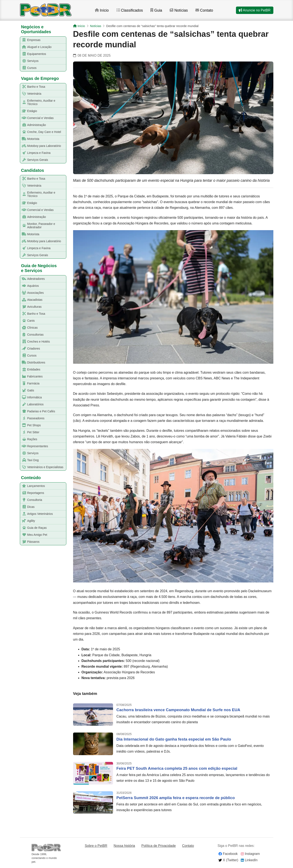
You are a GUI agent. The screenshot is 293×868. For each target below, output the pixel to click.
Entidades (30, 370)
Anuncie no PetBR (255, 10)
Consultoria (31, 500)
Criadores (30, 349)
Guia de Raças (34, 528)
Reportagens (32, 493)
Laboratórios (32, 404)
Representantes (34, 446)
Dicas (27, 507)
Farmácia (30, 383)
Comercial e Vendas (37, 118)
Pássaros (30, 542)
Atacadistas (31, 300)
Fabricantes (31, 377)
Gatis (27, 390)
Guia (156, 10)
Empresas (30, 40)
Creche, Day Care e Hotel (41, 132)
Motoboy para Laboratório (41, 146)
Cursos (28, 68)
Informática (31, 397)
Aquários (30, 286)
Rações (29, 439)
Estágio (29, 111)
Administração (33, 125)
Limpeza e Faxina (35, 153)
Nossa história (124, 846)
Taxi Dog (29, 460)
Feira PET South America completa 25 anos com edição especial (177, 768)
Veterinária (31, 94)
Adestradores (33, 279)
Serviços (29, 61)
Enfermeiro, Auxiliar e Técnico (38, 102)
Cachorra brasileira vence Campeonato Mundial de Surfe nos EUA (178, 710)
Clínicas (29, 328)
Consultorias (32, 335)
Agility (28, 521)
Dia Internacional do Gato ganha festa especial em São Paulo (174, 739)
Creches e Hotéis (35, 342)
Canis (28, 321)
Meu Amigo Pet (34, 535)
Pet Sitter (30, 432)
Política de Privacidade (159, 846)
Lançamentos (33, 486)
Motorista (30, 139)
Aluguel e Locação (36, 47)
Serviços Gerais (34, 160)
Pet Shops (31, 425)
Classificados (130, 10)
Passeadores (32, 418)
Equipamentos (33, 54)
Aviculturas (31, 307)
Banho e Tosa (33, 87)
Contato (205, 10)
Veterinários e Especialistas (42, 467)
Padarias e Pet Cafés (38, 411)
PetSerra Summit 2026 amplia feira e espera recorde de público (176, 798)
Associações (32, 293)
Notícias (179, 10)
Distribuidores (33, 363)
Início (102, 10)
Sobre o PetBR (96, 846)
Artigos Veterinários (37, 514)
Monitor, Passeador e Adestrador (38, 226)
